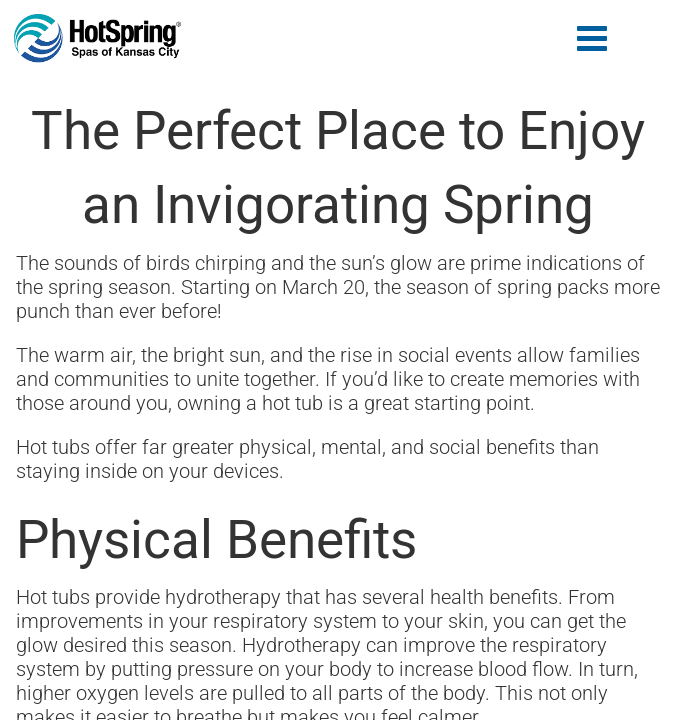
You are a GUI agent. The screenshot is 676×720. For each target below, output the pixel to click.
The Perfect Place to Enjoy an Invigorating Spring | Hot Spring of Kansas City (98, 39)
